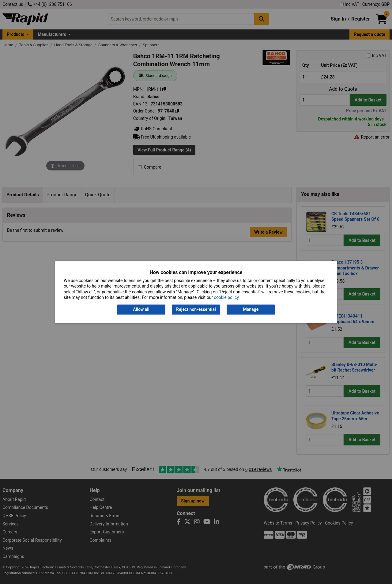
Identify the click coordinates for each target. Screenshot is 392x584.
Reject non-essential (196, 310)
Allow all (141, 310)
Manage (251, 310)
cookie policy (226, 297)
